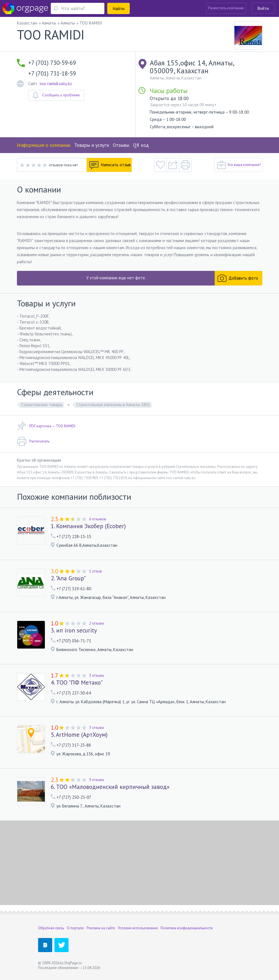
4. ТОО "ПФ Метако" (77, 683)
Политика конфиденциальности (187, 928)
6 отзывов (98, 519)
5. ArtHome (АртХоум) (79, 735)
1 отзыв (95, 571)
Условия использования (138, 928)
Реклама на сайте (101, 928)
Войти (263, 8)
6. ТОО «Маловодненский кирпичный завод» (110, 787)
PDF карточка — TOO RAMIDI (46, 426)
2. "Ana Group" (68, 578)
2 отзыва (96, 623)
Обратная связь (51, 928)
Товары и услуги (92, 145)
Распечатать (33, 441)
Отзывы (121, 145)
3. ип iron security (74, 631)
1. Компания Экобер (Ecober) (88, 526)
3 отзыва (96, 675)
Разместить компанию (226, 8)
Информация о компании (44, 145)
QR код (141, 145)
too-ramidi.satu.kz (56, 84)
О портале (75, 928)
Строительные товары (42, 405)
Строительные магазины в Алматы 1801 (113, 405)
